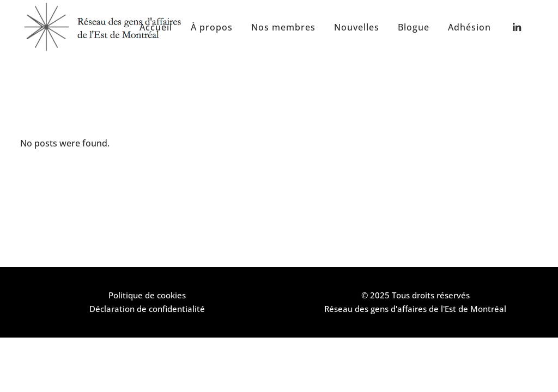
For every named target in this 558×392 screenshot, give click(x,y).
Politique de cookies (147, 295)
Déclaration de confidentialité (147, 309)
